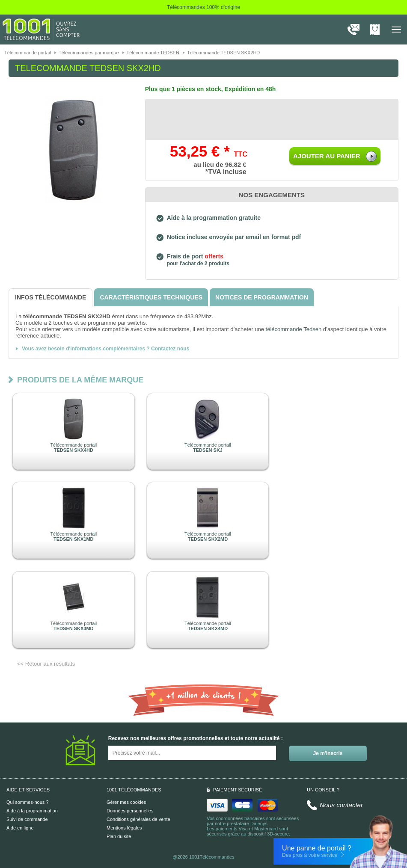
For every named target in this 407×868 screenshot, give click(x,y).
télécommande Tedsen (294, 329)
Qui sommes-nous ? (27, 802)
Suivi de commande (27, 819)
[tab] (51, 298)
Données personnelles (130, 811)
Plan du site (119, 836)
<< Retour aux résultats (46, 664)
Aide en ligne (20, 828)
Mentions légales (124, 828)
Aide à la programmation (32, 811)
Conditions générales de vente (138, 819)
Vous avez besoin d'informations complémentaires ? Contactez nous (105, 349)
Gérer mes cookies (126, 802)
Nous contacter (341, 805)
